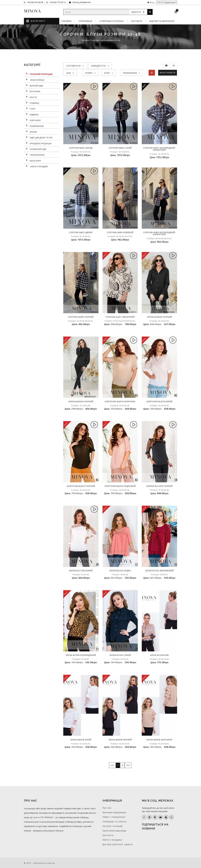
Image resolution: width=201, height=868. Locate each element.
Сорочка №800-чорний (81, 317)
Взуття (30, 97)
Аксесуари (32, 160)
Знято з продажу (36, 166)
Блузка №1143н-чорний (159, 486)
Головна (66, 21)
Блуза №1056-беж (159, 655)
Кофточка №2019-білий (159, 401)
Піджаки (31, 114)
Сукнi (30, 108)
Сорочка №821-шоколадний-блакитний (159, 149)
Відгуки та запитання (162, 21)
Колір (108, 73)
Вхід (151, 2)
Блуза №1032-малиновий (159, 571)
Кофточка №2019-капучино (120, 401)
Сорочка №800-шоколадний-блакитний (159, 233)
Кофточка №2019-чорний (81, 486)
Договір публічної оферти (118, 844)
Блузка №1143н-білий (81, 571)
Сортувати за (75, 66)
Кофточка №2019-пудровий (120, 486)
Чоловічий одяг (35, 149)
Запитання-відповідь (114, 831)
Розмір (90, 73)
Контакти (137, 21)
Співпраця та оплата (112, 21)
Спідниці (31, 103)
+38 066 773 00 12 (57, 2)
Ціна (70, 73)
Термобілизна (34, 155)
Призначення (131, 73)
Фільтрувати (168, 73)
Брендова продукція (38, 143)
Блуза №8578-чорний (120, 740)
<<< (112, 765)
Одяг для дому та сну (38, 137)
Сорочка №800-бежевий (120, 232)
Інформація (85, 21)
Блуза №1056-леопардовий (81, 655)
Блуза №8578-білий (81, 740)
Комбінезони (34, 126)
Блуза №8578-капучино (159, 740)
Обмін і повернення (114, 817)
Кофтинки (32, 120)
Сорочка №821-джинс (81, 232)
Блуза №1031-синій (120, 655)
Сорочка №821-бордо (81, 148)
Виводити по (100, 66)
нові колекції (34, 80)
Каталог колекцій (113, 826)
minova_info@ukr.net (81, 2)
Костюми (32, 91)
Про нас (107, 808)
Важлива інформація (114, 812)
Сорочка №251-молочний (120, 317)
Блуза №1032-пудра (120, 571)
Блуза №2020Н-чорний (159, 317)
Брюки (30, 132)
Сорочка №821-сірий (120, 148)
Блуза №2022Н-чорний (81, 401)
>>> (128, 765)
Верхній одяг (34, 85)
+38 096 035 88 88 (35, 2)
